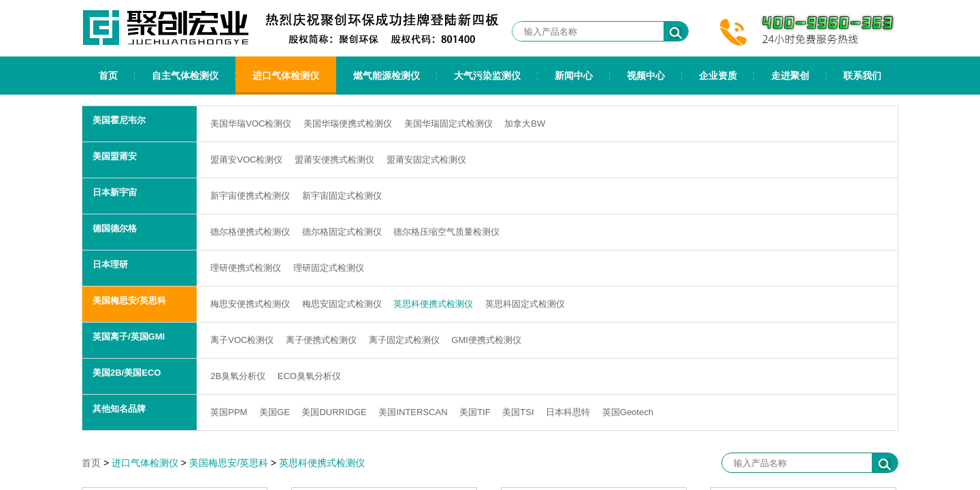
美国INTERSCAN (413, 412)
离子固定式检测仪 (404, 340)
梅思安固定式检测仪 (342, 304)
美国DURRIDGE (334, 412)
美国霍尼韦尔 (119, 120)
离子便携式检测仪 (321, 340)
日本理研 (110, 264)
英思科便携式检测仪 (433, 304)
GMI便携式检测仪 (486, 340)
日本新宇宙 (115, 192)
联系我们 (862, 76)
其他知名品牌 (119, 409)
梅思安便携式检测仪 (250, 304)
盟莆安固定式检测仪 (426, 160)
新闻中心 (574, 76)
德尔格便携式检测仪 (250, 232)
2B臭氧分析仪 (238, 376)
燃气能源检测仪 (387, 76)
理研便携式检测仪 (246, 268)
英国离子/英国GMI (129, 337)
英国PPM (229, 412)
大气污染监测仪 (487, 76)
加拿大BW (525, 124)
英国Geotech (628, 412)
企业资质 (718, 76)
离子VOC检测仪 (242, 340)
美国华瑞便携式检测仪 (348, 124)
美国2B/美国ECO (127, 373)
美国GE (275, 412)
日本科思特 (568, 412)
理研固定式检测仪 (329, 268)
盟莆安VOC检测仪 (246, 160)
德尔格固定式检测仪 (342, 232)
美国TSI (518, 412)
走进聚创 (790, 76)
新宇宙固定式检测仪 (342, 196)
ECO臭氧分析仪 (309, 376)
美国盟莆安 (115, 156)
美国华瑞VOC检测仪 (251, 124)
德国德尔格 (115, 228)
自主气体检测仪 (185, 76)
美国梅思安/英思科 (129, 300)
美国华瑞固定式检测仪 (448, 124)
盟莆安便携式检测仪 (334, 160)
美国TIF (475, 412)
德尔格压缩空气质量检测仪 (446, 232)
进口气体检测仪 (286, 76)
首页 (108, 76)
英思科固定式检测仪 (525, 304)
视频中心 (646, 76)
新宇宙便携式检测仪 (250, 196)
